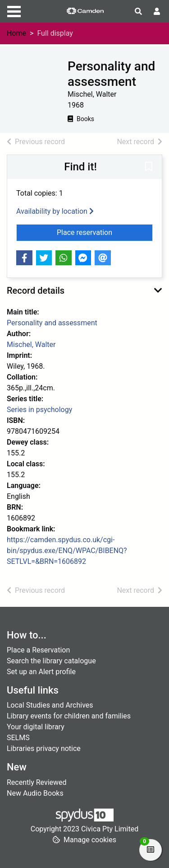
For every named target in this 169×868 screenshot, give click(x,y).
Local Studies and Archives (50, 705)
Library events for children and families (69, 716)
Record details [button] (36, 291)
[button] (149, 168)
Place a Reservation (38, 650)
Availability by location (55, 211)
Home (16, 33)
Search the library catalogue (51, 661)
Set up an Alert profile (41, 672)
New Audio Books (35, 793)
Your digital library (36, 727)
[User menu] (157, 12)
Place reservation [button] (105, 232)
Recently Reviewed (37, 782)
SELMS (18, 738)
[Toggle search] (138, 12)
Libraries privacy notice (44, 748)
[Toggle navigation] (14, 10)
